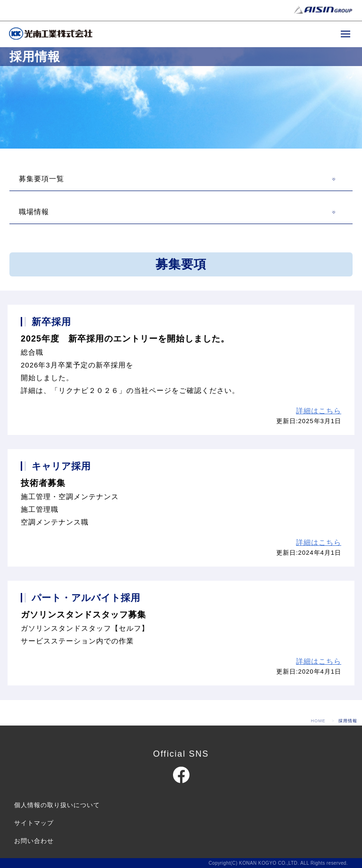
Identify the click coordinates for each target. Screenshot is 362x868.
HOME (318, 721)
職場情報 (34, 212)
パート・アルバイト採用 (86, 598)
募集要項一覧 (41, 179)
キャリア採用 (61, 466)
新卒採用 (51, 322)
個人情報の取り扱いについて (57, 805)
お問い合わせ (34, 841)
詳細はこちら (319, 411)
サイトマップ (34, 823)
